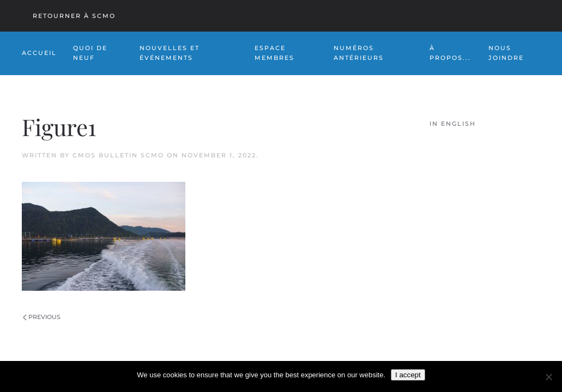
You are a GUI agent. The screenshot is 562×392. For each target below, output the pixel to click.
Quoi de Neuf (90, 53)
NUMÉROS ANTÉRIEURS (359, 53)
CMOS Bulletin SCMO (118, 155)
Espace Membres (274, 53)
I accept (408, 375)
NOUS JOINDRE (506, 53)
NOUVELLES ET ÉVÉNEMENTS (170, 53)
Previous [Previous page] (42, 317)
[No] (548, 377)
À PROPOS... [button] (450, 53)
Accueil (39, 53)
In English (453, 124)
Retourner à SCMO (74, 16)
